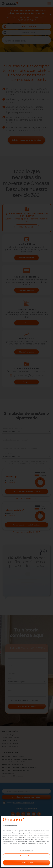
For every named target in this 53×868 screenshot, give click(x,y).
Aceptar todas (27, 863)
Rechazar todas (26, 856)
